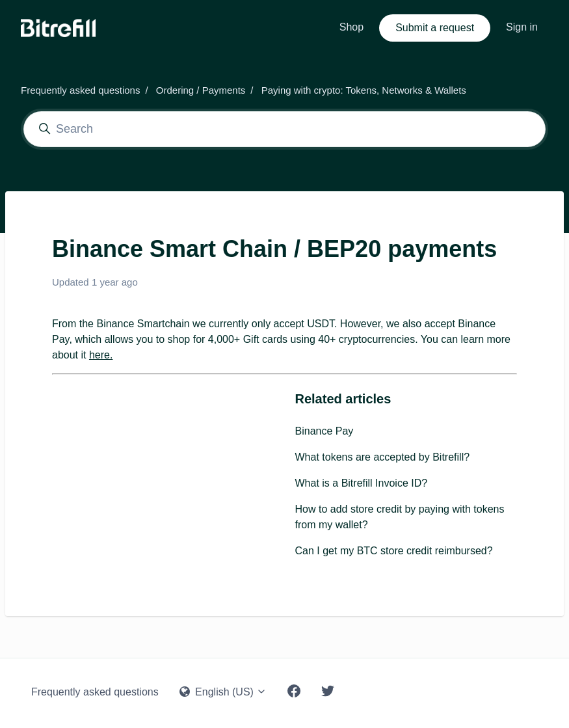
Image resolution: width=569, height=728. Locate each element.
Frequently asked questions (80, 90)
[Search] (284, 129)
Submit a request (435, 28)
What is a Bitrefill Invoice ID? (362, 483)
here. (101, 355)
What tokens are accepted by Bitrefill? (383, 457)
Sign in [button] (522, 27)
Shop (351, 27)
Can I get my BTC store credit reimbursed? (394, 551)
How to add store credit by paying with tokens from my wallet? (400, 517)
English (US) (223, 692)
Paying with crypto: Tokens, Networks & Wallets (364, 90)
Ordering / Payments (201, 90)
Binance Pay (324, 431)
